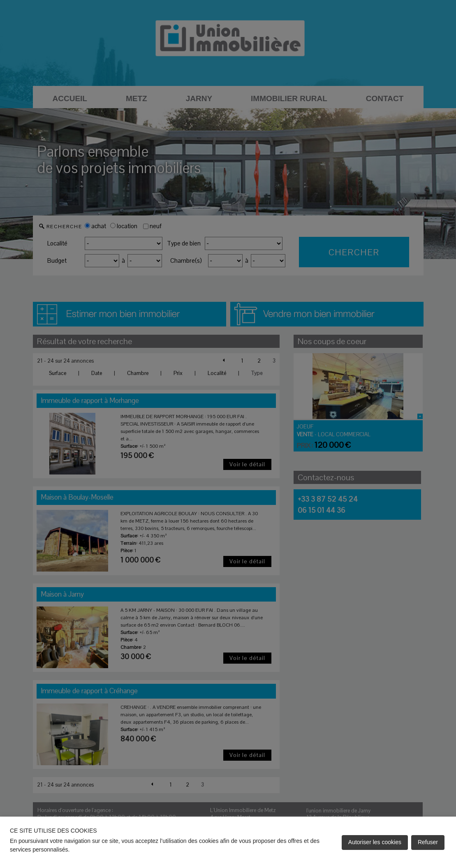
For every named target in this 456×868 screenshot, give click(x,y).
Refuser (428, 842)
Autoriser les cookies (375, 842)
